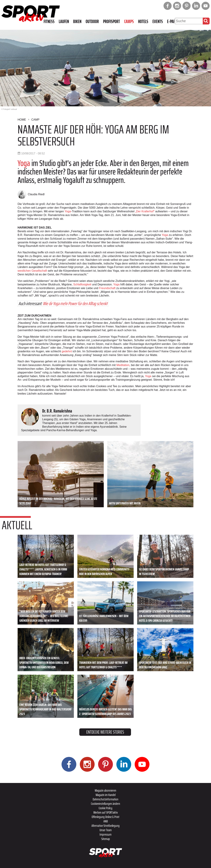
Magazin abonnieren (105, 790)
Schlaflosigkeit (82, 284)
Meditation (123, 365)
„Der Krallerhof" (145, 211)
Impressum (105, 834)
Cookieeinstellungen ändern (105, 804)
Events (158, 21)
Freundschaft (107, 288)
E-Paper (173, 21)
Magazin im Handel (106, 795)
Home (22, 120)
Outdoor (92, 21)
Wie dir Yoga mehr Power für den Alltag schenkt (75, 303)
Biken (77, 21)
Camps (129, 21)
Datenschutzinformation (105, 799)
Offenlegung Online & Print (105, 817)
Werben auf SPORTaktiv (106, 812)
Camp (35, 120)
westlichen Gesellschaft (32, 271)
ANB (106, 821)
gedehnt (67, 351)
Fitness (49, 21)
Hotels (143, 21)
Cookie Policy (105, 808)
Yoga (24, 163)
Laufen (64, 21)
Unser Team (106, 830)
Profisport (111, 21)
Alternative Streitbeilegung (105, 826)
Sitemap (106, 839)
